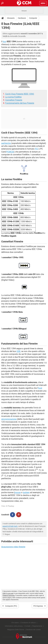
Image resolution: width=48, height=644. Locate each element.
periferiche (6, 143)
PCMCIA (10, 152)
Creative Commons (9, 595)
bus (4, 42)
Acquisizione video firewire (13, 547)
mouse (18, 492)
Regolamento (37, 626)
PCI (36, 149)
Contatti (28, 626)
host (40, 388)
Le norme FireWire (13, 97)
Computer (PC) (11, 606)
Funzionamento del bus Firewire (20, 103)
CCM (4, 593)
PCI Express (38, 606)
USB (18, 351)
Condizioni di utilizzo (28, 623)
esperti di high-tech (10, 526)
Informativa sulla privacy (14, 626)
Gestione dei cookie (33, 630)
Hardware (22, 18)
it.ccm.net (10, 593)
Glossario (11, 18)
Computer (33, 18)
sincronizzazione (9, 419)
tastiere (26, 492)
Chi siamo (15, 623)
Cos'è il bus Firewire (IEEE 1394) (20, 94)
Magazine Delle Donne (16, 630)
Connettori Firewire (14, 100)
